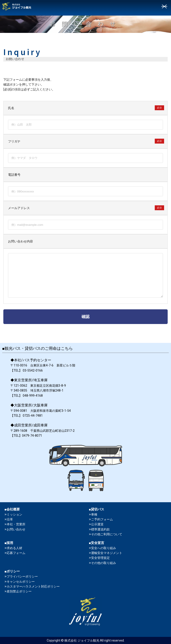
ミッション (14, 514)
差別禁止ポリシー (19, 591)
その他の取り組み (104, 563)
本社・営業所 (16, 524)
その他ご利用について (107, 534)
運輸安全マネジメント (107, 553)
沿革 (10, 519)
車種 (94, 514)
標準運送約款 (100, 529)
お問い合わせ (16, 529)
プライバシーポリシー (22, 576)
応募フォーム (16, 553)
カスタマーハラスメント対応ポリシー (33, 586)
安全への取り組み (104, 548)
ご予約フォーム (102, 519)
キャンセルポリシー (21, 582)
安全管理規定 (100, 558)
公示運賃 (97, 524)
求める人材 (14, 548)
